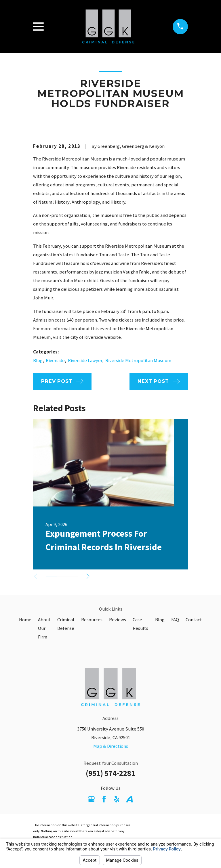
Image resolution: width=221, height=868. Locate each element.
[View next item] (88, 576)
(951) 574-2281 (110, 773)
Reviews (118, 620)
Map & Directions (111, 746)
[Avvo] (129, 799)
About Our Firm (44, 628)
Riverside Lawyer (85, 361)
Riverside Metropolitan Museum (138, 361)
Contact (194, 620)
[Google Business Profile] (91, 799)
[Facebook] (104, 799)
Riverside (55, 361)
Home (25, 620)
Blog (38, 361)
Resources (92, 620)
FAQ (175, 620)
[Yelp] (117, 799)
